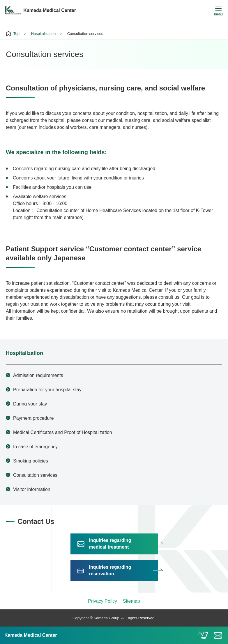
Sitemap (131, 601)
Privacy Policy (102, 601)
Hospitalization (24, 353)
